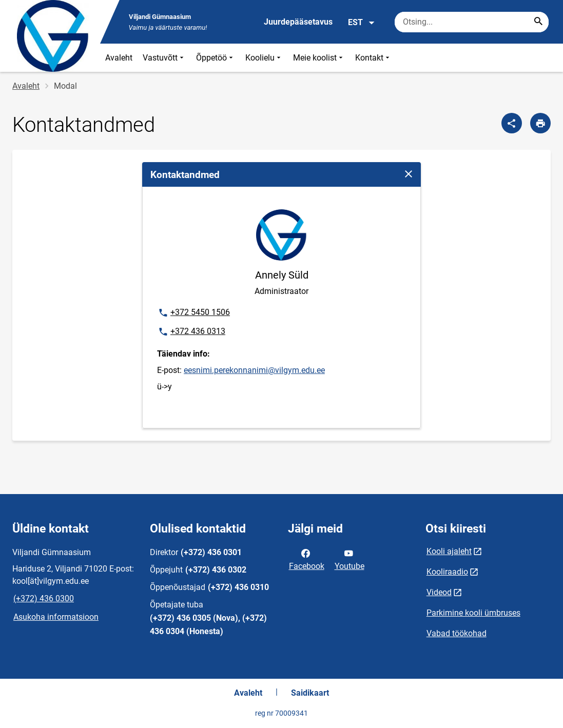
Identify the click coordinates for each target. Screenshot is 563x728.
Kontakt (373, 58)
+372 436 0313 (191, 332)
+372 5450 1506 (194, 313)
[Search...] (538, 22)
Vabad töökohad (457, 633)
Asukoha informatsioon (56, 617)
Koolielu (264, 58)
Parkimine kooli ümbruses (473, 613)
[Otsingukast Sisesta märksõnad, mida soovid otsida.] (472, 22)
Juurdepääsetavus (298, 22)
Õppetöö (216, 58)
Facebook (307, 559)
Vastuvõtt (164, 58)
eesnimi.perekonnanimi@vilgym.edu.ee (254, 370)
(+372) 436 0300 (44, 598)
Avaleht (119, 58)
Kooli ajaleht (449, 551)
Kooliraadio (447, 572)
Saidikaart (310, 693)
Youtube (350, 559)
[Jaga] (512, 123)
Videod (439, 592)
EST (362, 23)
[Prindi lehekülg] (540, 123)
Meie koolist (319, 58)
